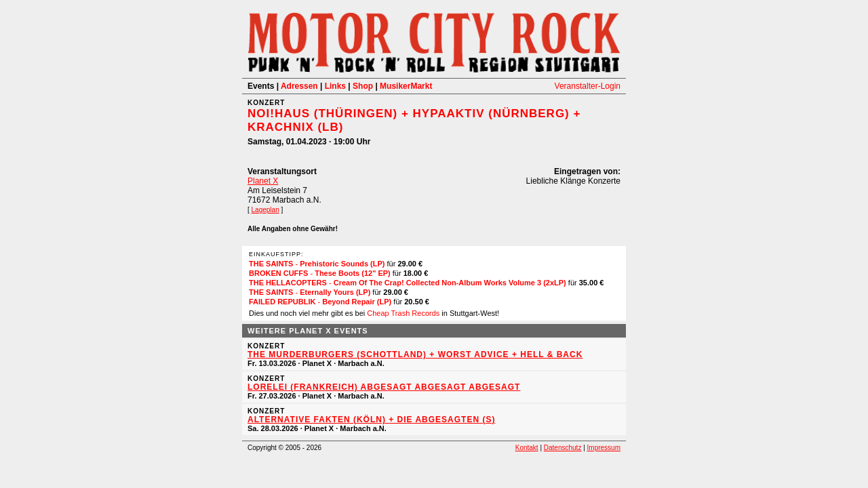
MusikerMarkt (406, 86)
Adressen (299, 86)
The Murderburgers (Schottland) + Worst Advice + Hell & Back (415, 354)
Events (261, 86)
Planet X (263, 181)
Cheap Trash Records (403, 313)
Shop (363, 86)
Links (335, 86)
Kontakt (527, 448)
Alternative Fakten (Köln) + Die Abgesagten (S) (371, 420)
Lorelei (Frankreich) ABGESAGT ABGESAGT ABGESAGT (384, 387)
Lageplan (265, 210)
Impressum (604, 448)
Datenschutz (563, 448)
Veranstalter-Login (588, 86)
